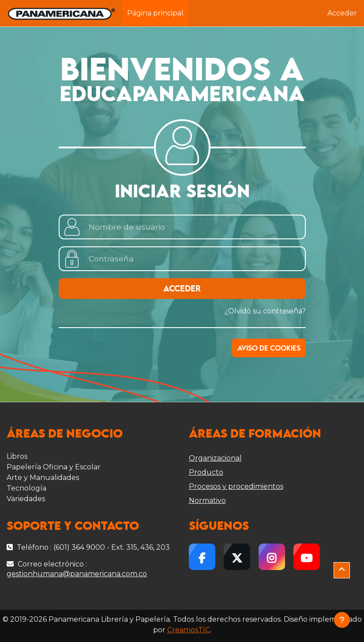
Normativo (207, 500)
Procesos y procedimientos (236, 486)
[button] (342, 570)
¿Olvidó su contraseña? (265, 311)
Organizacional (215, 458)
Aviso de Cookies (269, 349)
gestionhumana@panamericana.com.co (77, 574)
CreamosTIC (189, 630)
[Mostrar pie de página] (342, 620)
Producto (206, 472)
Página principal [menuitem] (155, 13)
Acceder (342, 13)
